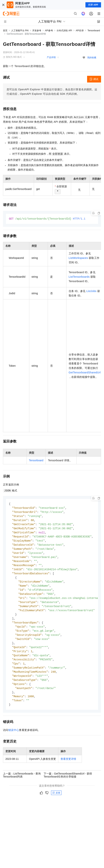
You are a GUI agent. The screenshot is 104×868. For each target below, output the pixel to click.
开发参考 (37, 31)
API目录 (80, 31)
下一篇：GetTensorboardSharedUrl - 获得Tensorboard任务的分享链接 (68, 785)
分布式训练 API (64, 31)
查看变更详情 (68, 768)
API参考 (49, 31)
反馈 (56, 802)
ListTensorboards (79, 277)
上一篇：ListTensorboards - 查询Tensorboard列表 (22, 785)
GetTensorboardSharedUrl (85, 373)
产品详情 (51, 57)
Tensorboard (94, 31)
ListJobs (91, 291)
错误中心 (14, 740)
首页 (5, 31)
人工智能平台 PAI (20, 31)
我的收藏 (92, 58)
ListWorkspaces (78, 258)
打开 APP (93, 5)
